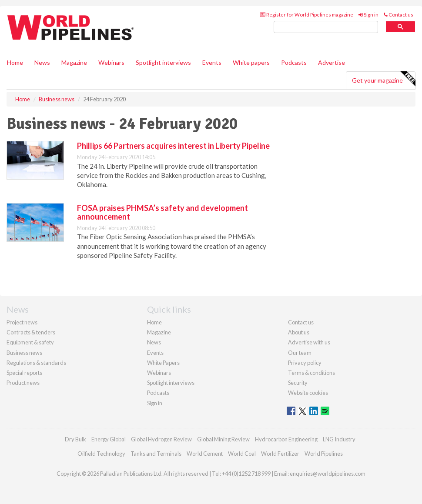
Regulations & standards (36, 363)
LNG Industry (339, 439)
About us (299, 332)
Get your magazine (383, 79)
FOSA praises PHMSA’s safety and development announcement (162, 212)
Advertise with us (309, 342)
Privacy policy (305, 363)
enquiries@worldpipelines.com (328, 474)
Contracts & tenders (31, 332)
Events (212, 62)
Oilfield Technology (101, 454)
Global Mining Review (223, 439)
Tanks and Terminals (156, 454)
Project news (22, 322)
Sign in (368, 15)
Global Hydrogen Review (161, 439)
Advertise (332, 62)
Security (298, 383)
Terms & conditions (311, 373)
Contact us (399, 15)
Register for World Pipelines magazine (306, 15)
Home (15, 62)
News (154, 342)
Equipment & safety (30, 342)
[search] (326, 27)
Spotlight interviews (163, 62)
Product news (23, 383)
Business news (24, 353)
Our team (300, 353)
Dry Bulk (75, 439)
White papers (251, 62)
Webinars (111, 62)
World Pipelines (324, 454)
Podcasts (294, 62)
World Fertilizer (280, 454)
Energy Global (109, 439)
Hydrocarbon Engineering (286, 439)
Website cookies (308, 393)
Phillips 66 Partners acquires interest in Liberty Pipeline (173, 146)
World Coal (242, 454)
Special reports (24, 373)
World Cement (205, 454)
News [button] (42, 62)
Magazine (74, 62)
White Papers (163, 363)
